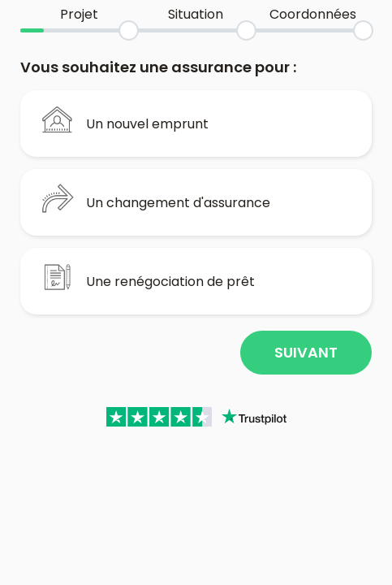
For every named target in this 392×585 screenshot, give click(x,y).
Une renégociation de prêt (148, 277)
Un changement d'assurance (156, 198)
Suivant (306, 352)
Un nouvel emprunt (125, 119)
